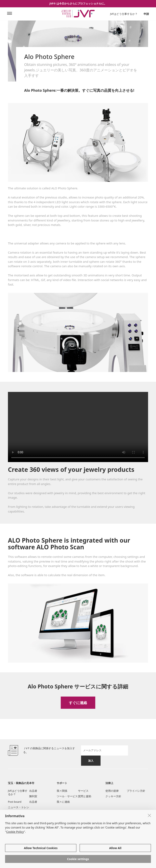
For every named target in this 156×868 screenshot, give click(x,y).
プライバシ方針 (136, 791)
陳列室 (33, 796)
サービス (83, 791)
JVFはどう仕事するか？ (124, 14)
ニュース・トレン (18, 807)
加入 (91, 761)
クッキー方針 (113, 796)
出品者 (33, 791)
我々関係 (62, 791)
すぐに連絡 (78, 703)
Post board (15, 802)
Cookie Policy (15, 832)
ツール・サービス (67, 796)
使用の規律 (112, 791)
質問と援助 (85, 796)
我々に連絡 (63, 802)
